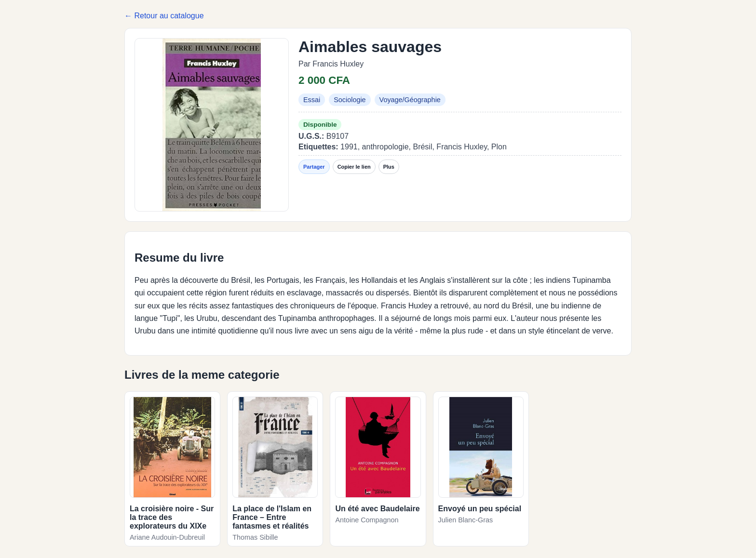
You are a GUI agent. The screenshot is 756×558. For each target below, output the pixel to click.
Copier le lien (354, 167)
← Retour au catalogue (164, 16)
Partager (314, 167)
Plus (389, 167)
